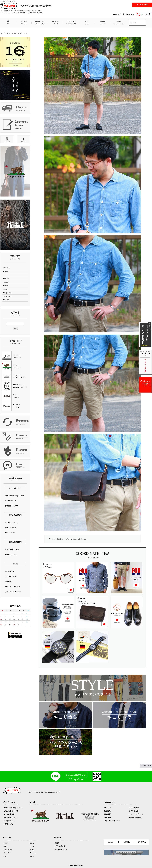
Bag (5, 856)
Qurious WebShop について (13, 808)
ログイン (107, 808)
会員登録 (126, 842)
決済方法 (107, 818)
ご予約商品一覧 (60, 846)
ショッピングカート (136, 814)
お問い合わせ (134, 811)
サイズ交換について (11, 818)
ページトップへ (147, 766)
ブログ (57, 843)
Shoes (32, 850)
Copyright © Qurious (76, 865)
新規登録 (107, 811)
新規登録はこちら (128, 14)
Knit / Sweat (8, 850)
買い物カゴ (142, 842)
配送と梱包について (11, 811)
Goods (32, 856)
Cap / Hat (7, 853)
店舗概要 (107, 814)
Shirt (5, 846)
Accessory (33, 853)
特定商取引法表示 (135, 818)
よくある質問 (134, 808)
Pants (32, 846)
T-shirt (6, 843)
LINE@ (111, 842)
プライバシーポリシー (112, 821)
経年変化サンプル (61, 850)
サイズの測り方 (9, 814)
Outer (32, 843)
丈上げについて (9, 821)
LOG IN (117, 14)
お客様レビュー (9, 824)
